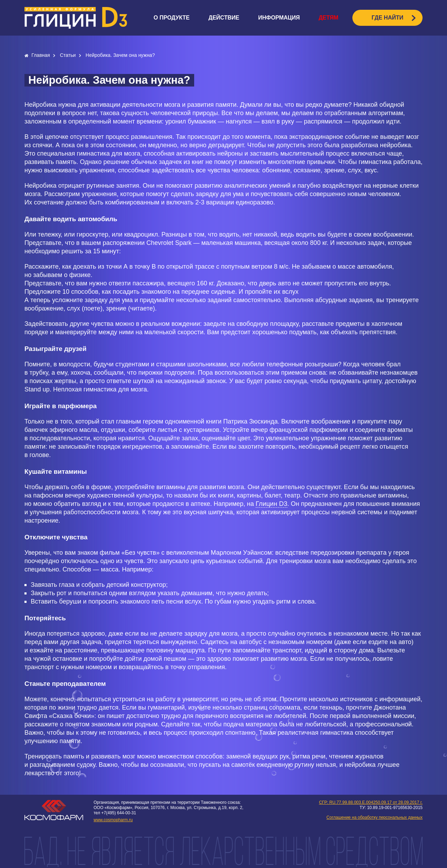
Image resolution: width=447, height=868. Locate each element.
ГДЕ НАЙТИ (387, 18)
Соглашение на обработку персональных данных (375, 817)
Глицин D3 (272, 504)
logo (76, 18)
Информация (279, 18)
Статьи (68, 55)
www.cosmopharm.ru (113, 820)
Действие (224, 18)
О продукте (172, 18)
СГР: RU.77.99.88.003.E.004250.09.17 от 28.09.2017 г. (371, 802)
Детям (328, 18)
